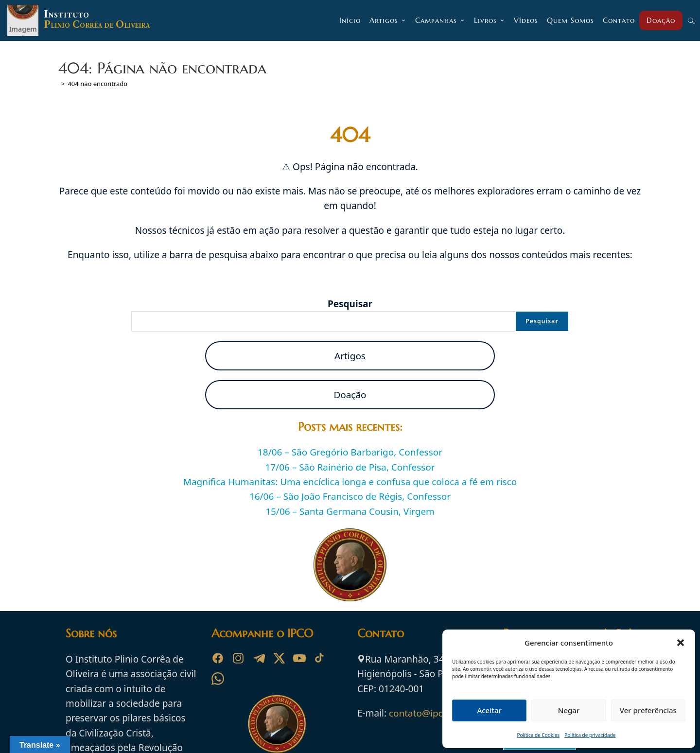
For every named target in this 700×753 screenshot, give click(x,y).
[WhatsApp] (218, 679)
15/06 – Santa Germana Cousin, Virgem (350, 511)
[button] (681, 643)
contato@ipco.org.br (433, 713)
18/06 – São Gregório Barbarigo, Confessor (350, 452)
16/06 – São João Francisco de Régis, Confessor (350, 497)
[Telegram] (259, 658)
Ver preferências (648, 710)
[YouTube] (299, 658)
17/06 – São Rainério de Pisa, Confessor (350, 467)
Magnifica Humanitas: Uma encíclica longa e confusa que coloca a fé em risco (350, 482)
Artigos (350, 356)
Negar (569, 710)
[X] (279, 658)
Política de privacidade (590, 735)
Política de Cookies (539, 735)
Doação (350, 395)
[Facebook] (218, 658)
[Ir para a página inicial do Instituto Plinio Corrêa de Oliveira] (277, 723)
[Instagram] (238, 658)
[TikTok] (320, 658)
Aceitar (489, 710)
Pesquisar (350, 304)
